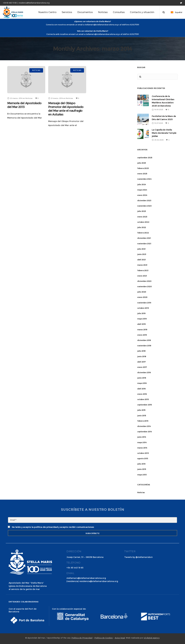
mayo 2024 (142, 190)
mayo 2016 (142, 383)
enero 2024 (142, 195)
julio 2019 (141, 313)
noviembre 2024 (144, 179)
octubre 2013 (143, 453)
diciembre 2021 (144, 238)
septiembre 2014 (145, 432)
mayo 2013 (142, 475)
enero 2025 (142, 174)
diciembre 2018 (144, 340)
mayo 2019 (142, 319)
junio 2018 (142, 356)
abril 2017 (141, 362)
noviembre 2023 (144, 206)
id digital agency (152, 638)
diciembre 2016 (144, 373)
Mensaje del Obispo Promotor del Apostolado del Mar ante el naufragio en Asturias (66, 109)
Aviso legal (120, 638)
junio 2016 (142, 378)
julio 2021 (141, 249)
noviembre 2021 (144, 244)
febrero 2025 (143, 168)
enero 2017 (142, 367)
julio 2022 (142, 227)
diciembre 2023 (144, 201)
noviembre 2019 (144, 303)
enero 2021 (142, 276)
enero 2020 (142, 297)
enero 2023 (142, 217)
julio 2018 (141, 351)
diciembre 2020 (144, 281)
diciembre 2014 (144, 426)
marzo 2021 (142, 265)
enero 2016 (142, 394)
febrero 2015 (143, 421)
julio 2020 (142, 292)
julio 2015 (141, 410)
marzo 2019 (142, 330)
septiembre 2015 (145, 405)
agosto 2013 (143, 459)
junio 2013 (142, 469)
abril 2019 (141, 324)
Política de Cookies (104, 638)
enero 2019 (142, 335)
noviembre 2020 (144, 287)
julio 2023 (142, 211)
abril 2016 (141, 389)
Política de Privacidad (82, 638)
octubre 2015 (143, 399)
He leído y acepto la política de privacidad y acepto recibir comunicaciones (51, 527)
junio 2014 (142, 437)
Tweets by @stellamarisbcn (138, 557)
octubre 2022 (143, 222)
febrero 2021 (143, 270)
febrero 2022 (143, 233)
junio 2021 (142, 254)
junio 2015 (142, 416)
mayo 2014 (142, 442)
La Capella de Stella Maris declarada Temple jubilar (164, 133)
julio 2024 (142, 184)
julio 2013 (141, 464)
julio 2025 (142, 163)
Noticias (141, 492)
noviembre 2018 (144, 346)
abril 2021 (141, 260)
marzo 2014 (142, 448)
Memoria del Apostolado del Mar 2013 (24, 105)
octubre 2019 (143, 308)
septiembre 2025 (145, 158)
